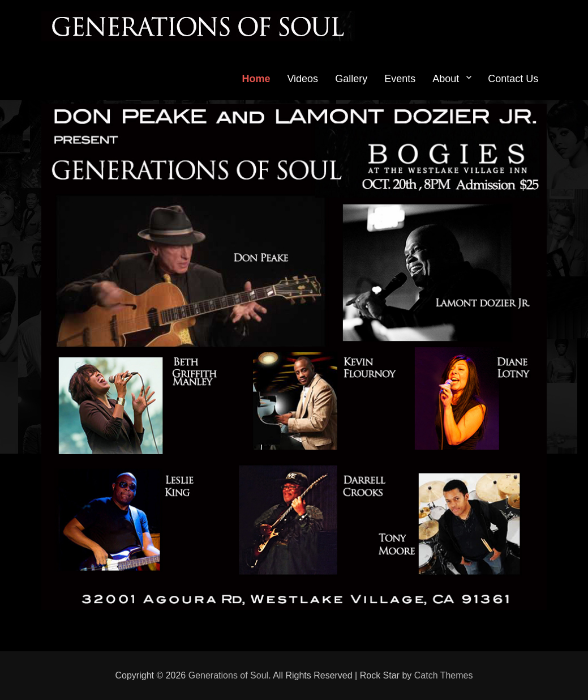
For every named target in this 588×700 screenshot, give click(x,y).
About (446, 79)
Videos (302, 79)
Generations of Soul (228, 675)
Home (256, 79)
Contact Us (513, 79)
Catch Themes (444, 675)
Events (400, 79)
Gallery (351, 79)
